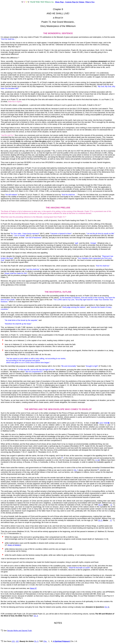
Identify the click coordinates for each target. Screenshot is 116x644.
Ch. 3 (36, 616)
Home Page (60, 2)
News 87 (33, 588)
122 (17, 641)
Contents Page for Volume (75, 2)
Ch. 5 (100, 505)
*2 (98, 469)
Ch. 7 (76, 470)
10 (98, 460)
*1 (62, 457)
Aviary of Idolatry (14, 545)
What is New (90, 2)
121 (13, 641)
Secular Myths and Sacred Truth (19, 631)
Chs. (45, 641)
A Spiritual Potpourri (62, 641)
